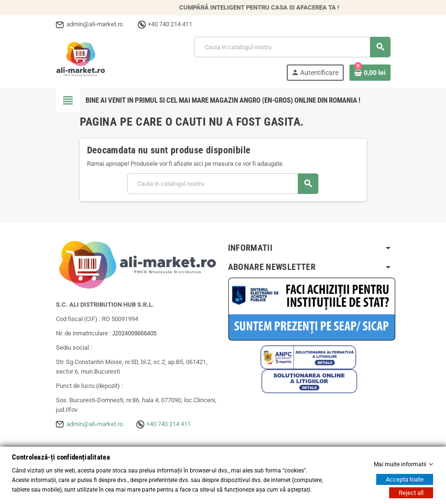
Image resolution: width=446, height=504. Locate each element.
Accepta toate (405, 479)
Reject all (411, 493)
